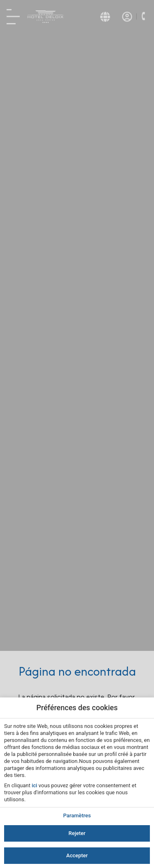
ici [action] (34, 785)
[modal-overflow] (77, 434)
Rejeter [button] (77, 833)
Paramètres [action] (77, 815)
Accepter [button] (77, 855)
